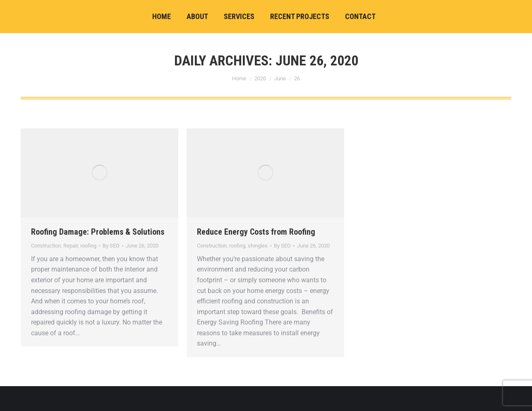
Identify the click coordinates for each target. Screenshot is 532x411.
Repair (71, 246)
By (111, 246)
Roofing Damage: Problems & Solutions (98, 232)
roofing (88, 246)
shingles (258, 246)
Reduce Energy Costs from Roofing (256, 232)
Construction (46, 246)
